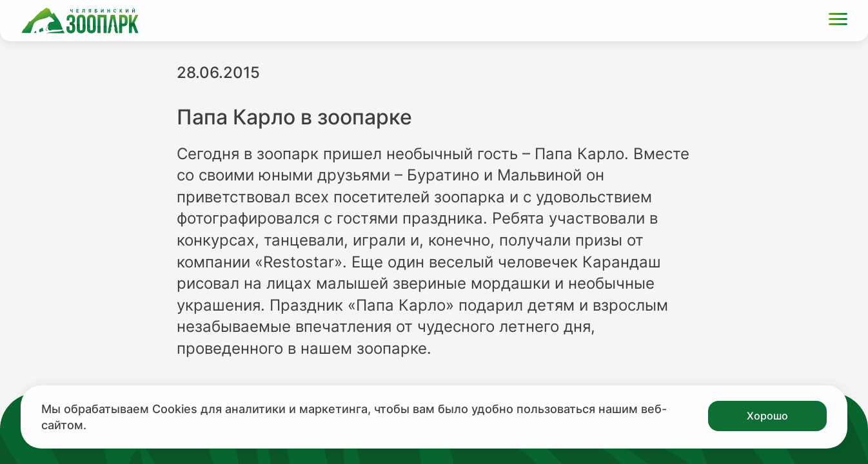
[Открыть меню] (838, 21)
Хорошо (767, 416)
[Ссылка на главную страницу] (80, 21)
